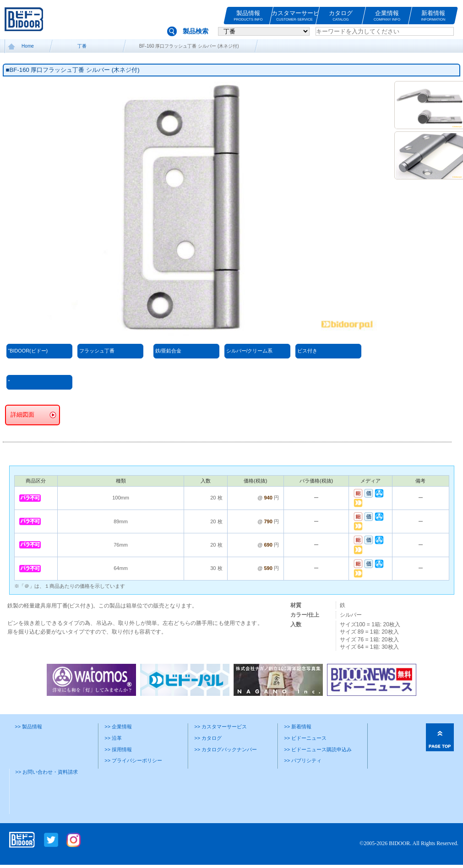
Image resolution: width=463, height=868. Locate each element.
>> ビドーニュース (305, 738)
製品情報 (248, 16)
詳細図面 (22, 415)
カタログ (341, 16)
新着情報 (433, 16)
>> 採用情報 (118, 749)
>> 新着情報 (298, 727)
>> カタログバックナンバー (226, 749)
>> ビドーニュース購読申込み (318, 749)
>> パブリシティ (303, 760)
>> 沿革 (113, 738)
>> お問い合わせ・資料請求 (46, 772)
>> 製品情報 (28, 727)
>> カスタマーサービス (221, 727)
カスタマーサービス (294, 16)
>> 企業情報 (118, 727)
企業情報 (387, 16)
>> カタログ (208, 738)
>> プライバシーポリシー (133, 760)
